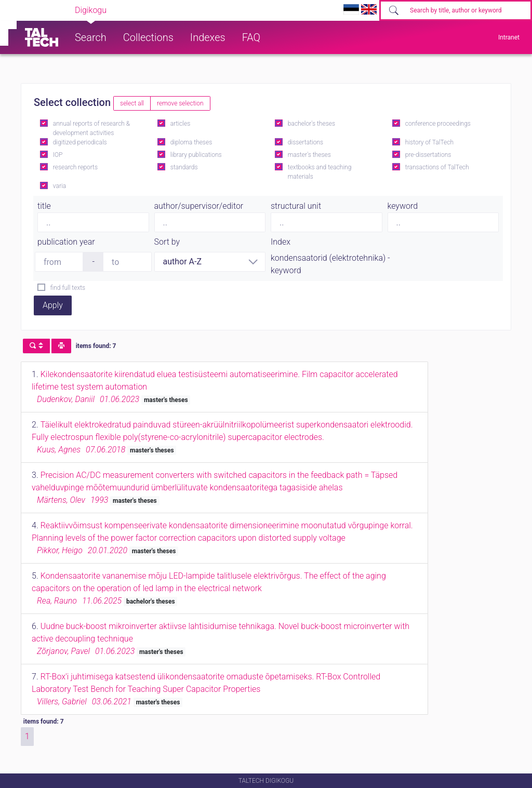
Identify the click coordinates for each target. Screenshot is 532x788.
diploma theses (191, 142)
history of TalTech (429, 142)
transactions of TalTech (437, 167)
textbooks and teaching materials (320, 172)
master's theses (309, 155)
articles (180, 124)
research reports (75, 167)
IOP (58, 155)
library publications (196, 155)
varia (59, 186)
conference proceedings (438, 124)
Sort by (167, 242)
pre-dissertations (428, 155)
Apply (53, 305)
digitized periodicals (80, 142)
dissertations (305, 142)
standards (184, 167)
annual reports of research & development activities (91, 128)
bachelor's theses (311, 124)
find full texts (68, 288)
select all (132, 103)
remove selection (180, 103)
